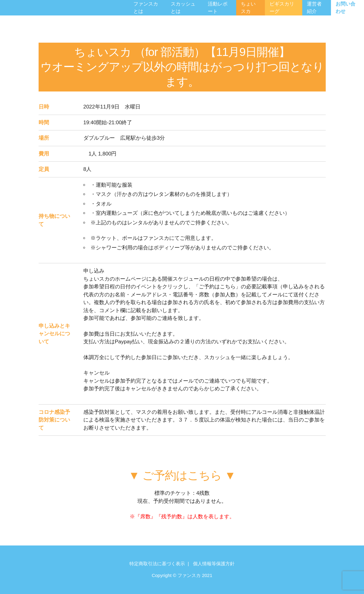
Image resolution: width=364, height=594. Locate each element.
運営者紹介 (314, 8)
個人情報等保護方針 (214, 564)
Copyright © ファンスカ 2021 (182, 575)
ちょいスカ (248, 8)
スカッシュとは (183, 8)
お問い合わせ (345, 8)
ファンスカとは (146, 8)
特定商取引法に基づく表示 (157, 564)
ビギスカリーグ (282, 8)
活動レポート (218, 8)
